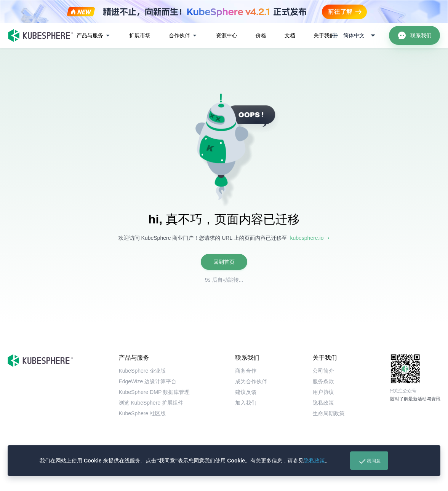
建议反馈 (246, 392)
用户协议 (323, 392)
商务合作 (246, 371)
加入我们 (246, 403)
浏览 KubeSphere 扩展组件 (151, 403)
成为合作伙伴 (251, 381)
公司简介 (323, 371)
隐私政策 (314, 461)
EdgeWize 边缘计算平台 (147, 381)
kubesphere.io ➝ (310, 238)
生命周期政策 (329, 413)
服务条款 (323, 381)
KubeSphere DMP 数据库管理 (154, 392)
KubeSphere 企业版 (142, 371)
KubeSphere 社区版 (142, 413)
